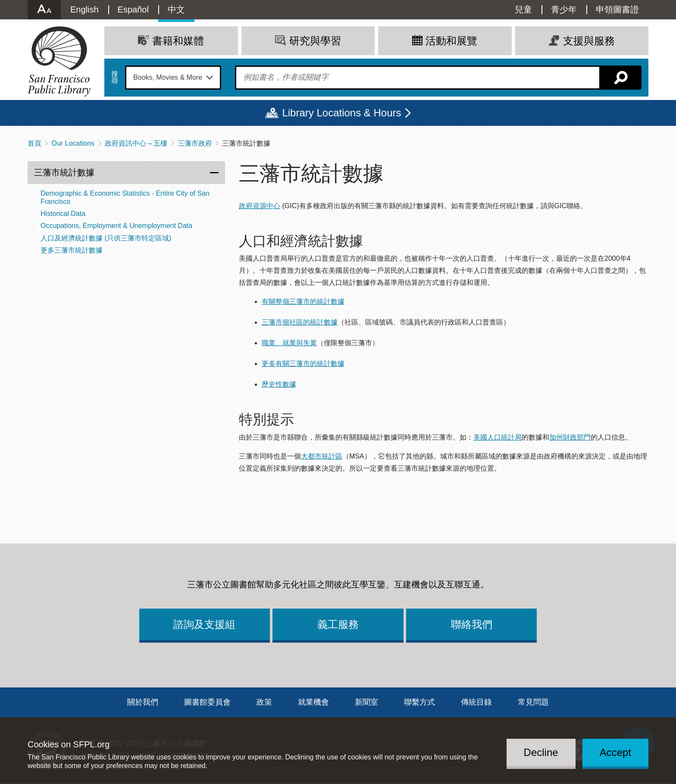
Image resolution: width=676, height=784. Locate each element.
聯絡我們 (472, 624)
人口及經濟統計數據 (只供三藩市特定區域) (106, 238)
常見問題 (533, 702)
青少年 (564, 9)
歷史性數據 (279, 384)
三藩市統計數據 (64, 172)
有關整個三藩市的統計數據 (303, 301)
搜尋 (115, 78)
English (84, 9)
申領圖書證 (617, 9)
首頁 (34, 143)
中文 (176, 9)
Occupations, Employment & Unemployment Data (116, 226)
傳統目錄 (476, 702)
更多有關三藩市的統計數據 (303, 364)
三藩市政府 (195, 143)
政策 (264, 702)
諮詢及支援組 (204, 624)
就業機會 (313, 702)
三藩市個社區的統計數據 (300, 322)
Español (133, 9)
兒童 (523, 9)
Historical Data (63, 214)
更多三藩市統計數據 (72, 250)
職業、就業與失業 (289, 343)
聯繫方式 (419, 702)
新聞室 (366, 702)
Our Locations (73, 143)
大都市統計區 (322, 456)
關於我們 (143, 702)
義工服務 (338, 624)
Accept (615, 752)
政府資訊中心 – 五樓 (136, 143)
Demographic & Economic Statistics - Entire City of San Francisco (125, 197)
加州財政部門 (570, 437)
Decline (541, 752)
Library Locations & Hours (341, 113)
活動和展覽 (451, 41)
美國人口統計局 (498, 437)
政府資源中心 (260, 206)
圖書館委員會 (207, 702)
